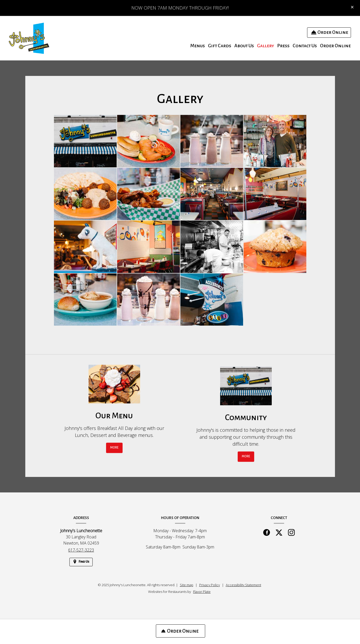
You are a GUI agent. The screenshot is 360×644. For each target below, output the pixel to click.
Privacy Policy (210, 585)
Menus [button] (198, 46)
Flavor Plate (202, 592)
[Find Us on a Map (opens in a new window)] (81, 562)
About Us (244, 46)
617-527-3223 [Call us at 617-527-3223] (81, 550)
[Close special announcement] (352, 7)
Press (283, 46)
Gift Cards (220, 46)
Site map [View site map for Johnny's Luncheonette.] (187, 585)
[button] (85, 141)
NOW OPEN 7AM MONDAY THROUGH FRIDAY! (180, 8)
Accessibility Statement (243, 585)
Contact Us (305, 46)
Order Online (335, 46)
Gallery (266, 46)
